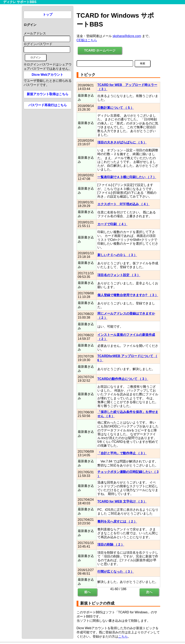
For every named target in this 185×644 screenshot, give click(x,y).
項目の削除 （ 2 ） (111, 545)
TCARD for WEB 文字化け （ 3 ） (122, 501)
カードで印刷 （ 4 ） (112, 224)
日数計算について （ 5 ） (116, 108)
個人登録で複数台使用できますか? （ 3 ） (128, 295)
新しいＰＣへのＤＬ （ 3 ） (117, 255)
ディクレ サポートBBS (20, 2)
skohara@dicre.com (127, 36)
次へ (149, 592)
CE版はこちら (87, 40)
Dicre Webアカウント (48, 75)
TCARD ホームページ (100, 50)
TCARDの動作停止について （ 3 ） (123, 379)
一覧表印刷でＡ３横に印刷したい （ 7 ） (127, 177)
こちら (123, 636)
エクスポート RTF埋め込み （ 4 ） (123, 204)
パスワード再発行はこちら (48, 105)
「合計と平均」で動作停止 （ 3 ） (122, 453)
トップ (48, 15)
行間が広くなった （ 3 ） (116, 572)
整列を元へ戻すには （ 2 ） (117, 521)
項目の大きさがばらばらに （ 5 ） (122, 142)
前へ (87, 592)
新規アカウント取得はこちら (48, 94)
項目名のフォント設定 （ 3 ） (119, 275)
